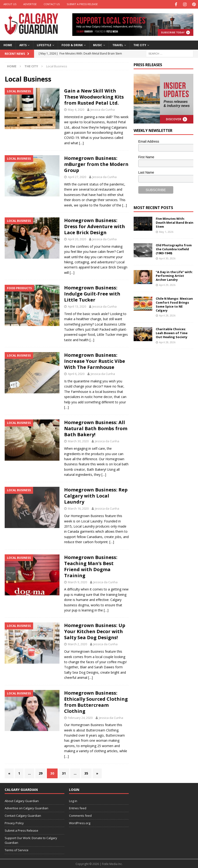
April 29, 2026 (167, 284)
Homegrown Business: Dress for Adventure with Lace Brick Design (95, 226)
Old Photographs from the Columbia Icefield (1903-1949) (174, 249)
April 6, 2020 (76, 373)
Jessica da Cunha (103, 109)
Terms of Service (17, 850)
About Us (10, 4)
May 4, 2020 (76, 109)
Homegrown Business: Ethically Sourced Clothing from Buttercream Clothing (96, 701)
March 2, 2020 (77, 644)
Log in (73, 800)
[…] (81, 142)
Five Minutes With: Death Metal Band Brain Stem (175, 222)
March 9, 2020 (77, 581)
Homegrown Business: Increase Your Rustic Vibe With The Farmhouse (95, 361)
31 (64, 773)
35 (86, 773)
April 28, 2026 (167, 315)
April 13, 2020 (77, 306)
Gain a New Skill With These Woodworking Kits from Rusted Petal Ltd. (94, 96)
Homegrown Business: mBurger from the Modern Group (96, 164)
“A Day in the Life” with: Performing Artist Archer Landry (174, 275)
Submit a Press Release (82, 4)
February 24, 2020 (80, 717)
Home (8, 44)
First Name (146, 156)
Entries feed (78, 808)
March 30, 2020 (78, 441)
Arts (23, 44)
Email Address (149, 141)
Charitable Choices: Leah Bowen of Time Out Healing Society (172, 333)
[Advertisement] (166, 382)
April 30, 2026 (167, 258)
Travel (118, 44)
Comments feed (80, 815)
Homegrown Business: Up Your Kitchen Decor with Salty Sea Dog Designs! (95, 631)
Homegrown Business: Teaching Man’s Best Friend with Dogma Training (91, 566)
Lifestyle (44, 44)
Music (98, 44)
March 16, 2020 (78, 508)
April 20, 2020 (77, 238)
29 (41, 773)
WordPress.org (80, 823)
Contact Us (52, 4)
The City (140, 44)
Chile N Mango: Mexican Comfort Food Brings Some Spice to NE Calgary (174, 304)
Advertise (30, 4)
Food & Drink (72, 44)
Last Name (146, 172)
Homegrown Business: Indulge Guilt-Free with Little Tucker (92, 293)
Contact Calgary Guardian (23, 815)
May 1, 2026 (166, 231)
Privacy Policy (14, 823)
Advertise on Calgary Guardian (26, 808)
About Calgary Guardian (22, 800)
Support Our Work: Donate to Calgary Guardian (31, 840)
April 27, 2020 (77, 176)
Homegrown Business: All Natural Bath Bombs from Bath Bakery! (96, 428)
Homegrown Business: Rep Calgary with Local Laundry (96, 495)
